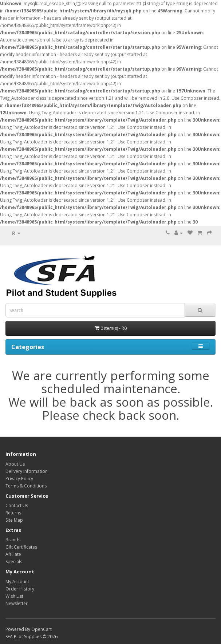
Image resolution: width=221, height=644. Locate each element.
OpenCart (42, 629)
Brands (13, 540)
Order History (20, 589)
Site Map (14, 520)
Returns (13, 513)
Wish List (14, 596)
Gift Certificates (21, 547)
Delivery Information (27, 471)
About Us (15, 464)
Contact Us (17, 505)
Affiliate (13, 554)
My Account (17, 582)
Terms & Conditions (26, 486)
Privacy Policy (19, 479)
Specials (14, 562)
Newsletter (17, 603)
